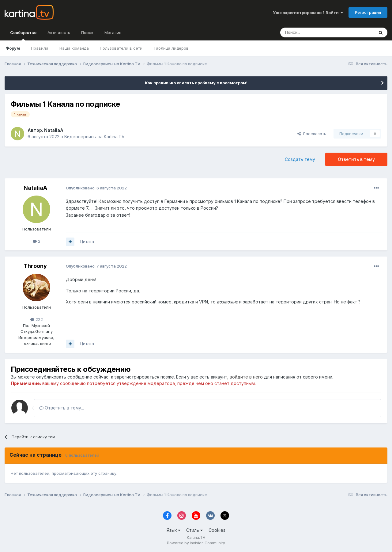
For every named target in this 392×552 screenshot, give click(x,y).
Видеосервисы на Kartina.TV (94, 137)
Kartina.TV (196, 537)
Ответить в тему (356, 159)
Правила (40, 48)
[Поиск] (310, 32)
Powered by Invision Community (196, 543)
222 (37, 319)
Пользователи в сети (121, 48)
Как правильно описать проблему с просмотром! (196, 83)
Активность (59, 32)
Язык (173, 530)
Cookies (217, 530)
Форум (13, 48)
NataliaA (54, 130)
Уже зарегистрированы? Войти (308, 13)
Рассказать (312, 134)
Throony (35, 266)
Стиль (194, 530)
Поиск (87, 32)
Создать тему (300, 159)
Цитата (87, 242)
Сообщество (23, 35)
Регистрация (368, 12)
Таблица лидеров (171, 48)
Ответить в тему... (62, 408)
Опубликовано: (96, 188)
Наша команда (74, 48)
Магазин (113, 32)
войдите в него (246, 377)
